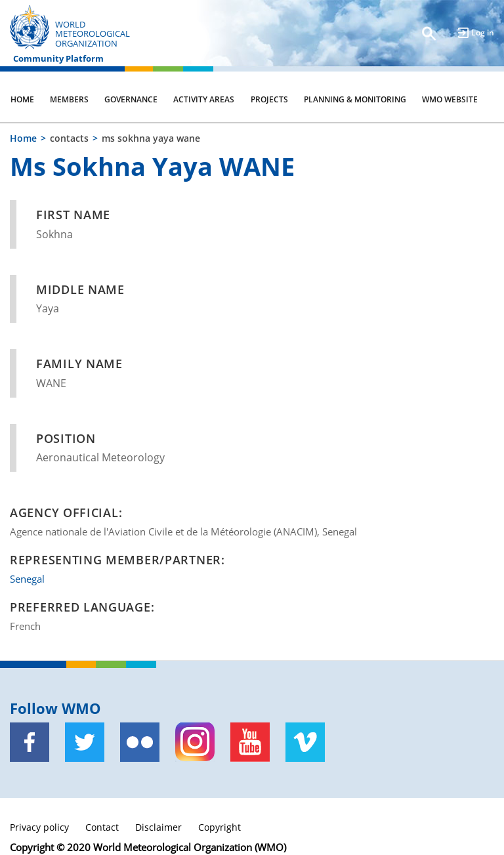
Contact (102, 827)
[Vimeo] (305, 742)
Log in (483, 32)
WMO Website (450, 99)
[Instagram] (195, 742)
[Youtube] (250, 742)
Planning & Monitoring (355, 99)
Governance (131, 99)
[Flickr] (140, 742)
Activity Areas (204, 99)
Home (22, 99)
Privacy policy (39, 827)
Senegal (27, 579)
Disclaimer (158, 827)
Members (69, 99)
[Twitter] (85, 742)
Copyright (220, 827)
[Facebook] (30, 742)
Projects (269, 99)
